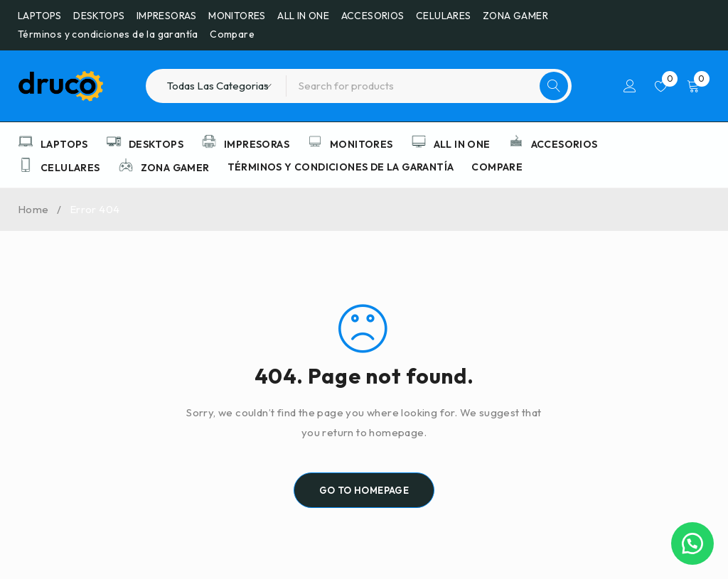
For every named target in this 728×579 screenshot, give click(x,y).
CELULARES (444, 16)
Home (33, 209)
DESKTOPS (99, 16)
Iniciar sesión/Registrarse (630, 86)
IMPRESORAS (167, 16)
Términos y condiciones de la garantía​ (108, 34)
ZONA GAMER (515, 16)
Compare (232, 34)
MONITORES (237, 16)
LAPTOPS (40, 16)
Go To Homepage (364, 490)
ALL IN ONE (303, 16)
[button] (692, 543)
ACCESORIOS (373, 16)
